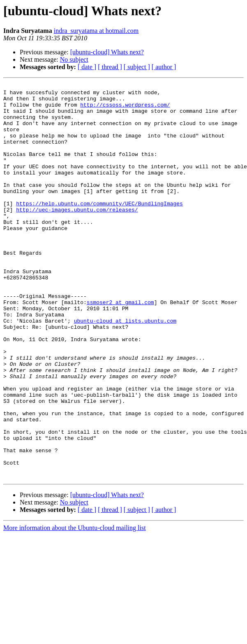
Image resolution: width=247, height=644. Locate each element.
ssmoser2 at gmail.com (120, 346)
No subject (74, 59)
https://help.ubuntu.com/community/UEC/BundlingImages (99, 228)
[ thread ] (110, 67)
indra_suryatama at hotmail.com (96, 31)
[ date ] (87, 67)
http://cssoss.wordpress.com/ (125, 109)
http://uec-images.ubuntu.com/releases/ (77, 235)
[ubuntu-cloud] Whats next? (107, 52)
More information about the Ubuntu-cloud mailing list (75, 607)
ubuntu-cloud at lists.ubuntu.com (125, 369)
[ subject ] (137, 67)
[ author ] (164, 67)
